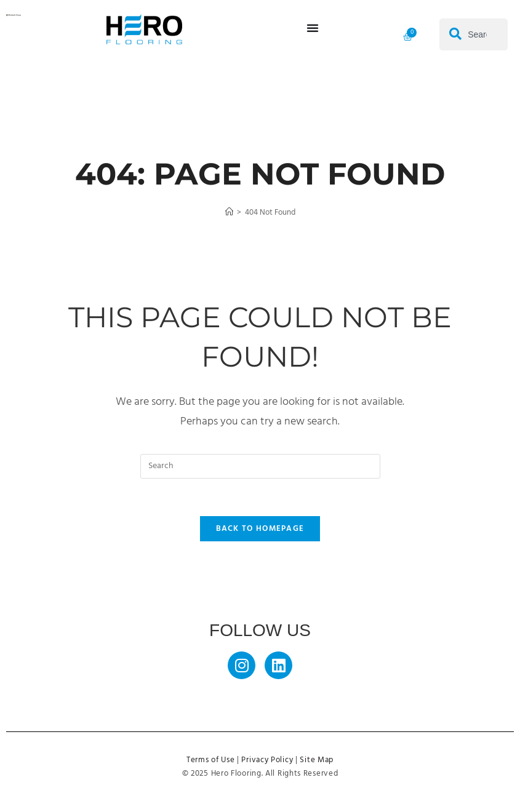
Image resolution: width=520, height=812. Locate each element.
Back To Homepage (260, 529)
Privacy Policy (267, 760)
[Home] (229, 213)
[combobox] (474, 34)
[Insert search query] (260, 466)
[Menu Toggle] (313, 28)
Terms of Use (210, 760)
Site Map (317, 760)
